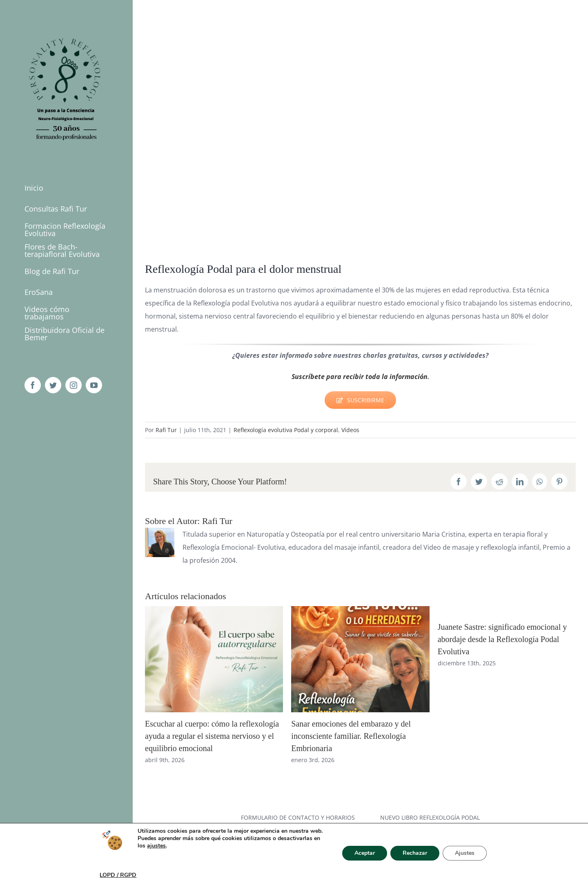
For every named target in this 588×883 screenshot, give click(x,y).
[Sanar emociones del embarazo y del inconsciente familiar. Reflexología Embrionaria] (360, 611)
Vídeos (350, 430)
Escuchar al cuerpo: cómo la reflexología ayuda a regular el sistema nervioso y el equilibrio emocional (212, 736)
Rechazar (415, 853)
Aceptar (365, 853)
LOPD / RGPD (118, 875)
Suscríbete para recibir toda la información (360, 377)
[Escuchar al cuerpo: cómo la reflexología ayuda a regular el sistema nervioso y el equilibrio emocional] (214, 611)
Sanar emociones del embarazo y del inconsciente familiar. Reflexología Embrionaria (351, 736)
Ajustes (465, 853)
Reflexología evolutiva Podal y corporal (286, 430)
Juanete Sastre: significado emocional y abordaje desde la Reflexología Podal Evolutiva (502, 639)
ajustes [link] (156, 846)
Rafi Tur (166, 430)
